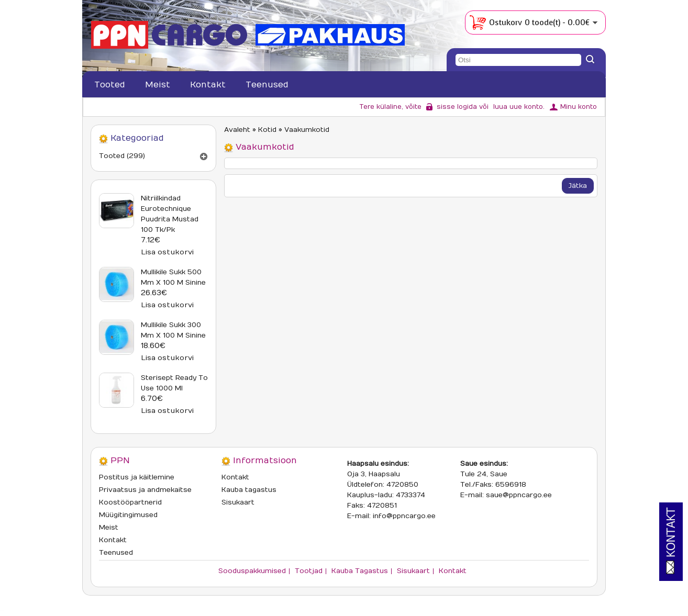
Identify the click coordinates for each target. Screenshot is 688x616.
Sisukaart (238, 502)
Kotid (267, 130)
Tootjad (309, 571)
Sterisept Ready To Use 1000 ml (174, 383)
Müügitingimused (128, 515)
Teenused (267, 85)
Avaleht (237, 130)
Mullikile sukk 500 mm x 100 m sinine (173, 277)
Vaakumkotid (307, 130)
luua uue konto (518, 107)
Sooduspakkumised (252, 571)
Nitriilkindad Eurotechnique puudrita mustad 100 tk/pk (170, 214)
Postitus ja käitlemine (137, 477)
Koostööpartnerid (130, 502)
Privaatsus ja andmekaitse (145, 490)
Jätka (578, 186)
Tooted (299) (122, 156)
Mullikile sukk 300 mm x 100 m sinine (173, 330)
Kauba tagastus (249, 490)
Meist (158, 85)
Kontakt (208, 85)
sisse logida (457, 107)
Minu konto (579, 107)
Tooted (110, 85)
